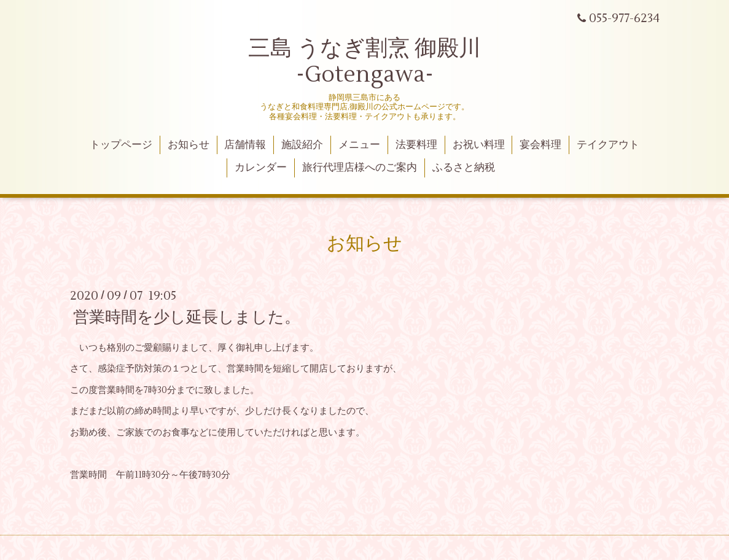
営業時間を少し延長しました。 (187, 317)
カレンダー (261, 168)
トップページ (121, 145)
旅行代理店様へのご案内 (360, 168)
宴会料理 (540, 145)
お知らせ (189, 145)
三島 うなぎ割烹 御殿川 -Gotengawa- (364, 62)
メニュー (359, 145)
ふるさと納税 (464, 168)
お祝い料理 (479, 145)
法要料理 (416, 145)
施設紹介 (302, 145)
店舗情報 (245, 145)
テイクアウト (608, 145)
